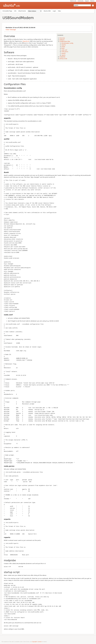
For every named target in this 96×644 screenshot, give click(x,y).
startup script (63, 59)
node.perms (65, 52)
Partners (92, 1)
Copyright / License (37, 642)
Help (59, 11)
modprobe (62, 57)
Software (62, 40)
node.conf (64, 50)
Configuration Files (65, 41)
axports (64, 45)
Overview (62, 38)
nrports (63, 53)
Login (54, 11)
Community (81, 1)
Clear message (11, 30)
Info (15, 11)
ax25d (63, 47)
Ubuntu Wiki (47, 11)
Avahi (63, 48)
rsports (63, 55)
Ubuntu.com (73, 1)
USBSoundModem (18, 18)
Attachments (22, 11)
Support (87, 1)
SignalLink (26, 41)
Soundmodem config (67, 43)
